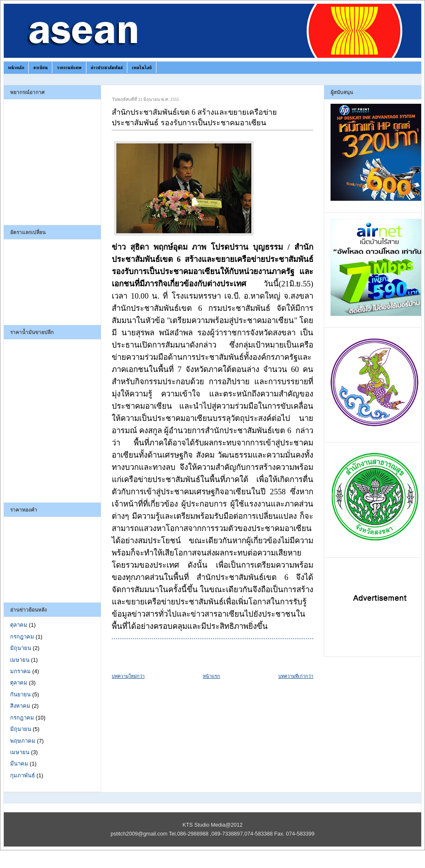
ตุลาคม (19, 625)
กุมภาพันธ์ (23, 775)
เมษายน (20, 660)
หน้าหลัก (16, 67)
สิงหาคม (20, 706)
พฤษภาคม (23, 741)
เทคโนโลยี (142, 67)
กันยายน (20, 694)
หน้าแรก (211, 676)
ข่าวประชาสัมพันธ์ (107, 67)
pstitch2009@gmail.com (139, 834)
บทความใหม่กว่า (128, 676)
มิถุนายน (21, 648)
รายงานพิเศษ (69, 67)
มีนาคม (19, 764)
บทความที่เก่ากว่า (296, 676)
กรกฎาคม (22, 637)
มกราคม (20, 671)
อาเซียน (41, 67)
